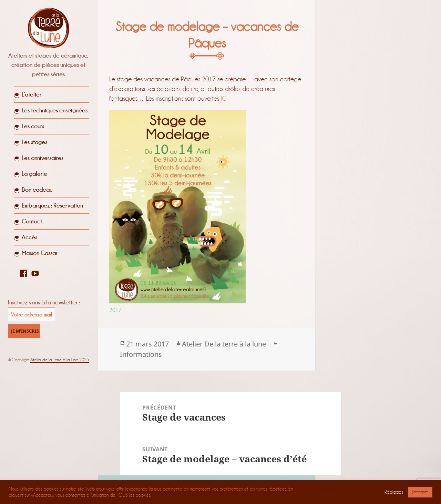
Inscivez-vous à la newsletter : (44, 302)
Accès (29, 237)
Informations (141, 354)
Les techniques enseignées (55, 110)
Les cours (33, 126)
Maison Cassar (40, 253)
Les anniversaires (43, 158)
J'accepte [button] (420, 492)
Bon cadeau (37, 190)
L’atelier (32, 94)
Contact (32, 221)
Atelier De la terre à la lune (224, 344)
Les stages (34, 142)
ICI (224, 98)
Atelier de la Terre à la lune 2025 (60, 360)
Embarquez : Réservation (52, 205)
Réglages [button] (394, 492)
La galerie (34, 174)
